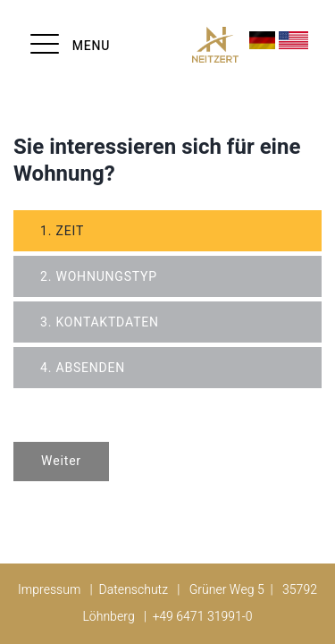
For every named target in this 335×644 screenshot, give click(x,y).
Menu (91, 46)
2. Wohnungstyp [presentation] (99, 277)
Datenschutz (134, 590)
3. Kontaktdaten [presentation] (100, 322)
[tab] (167, 231)
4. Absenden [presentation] (83, 368)
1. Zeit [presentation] (62, 231)
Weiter (61, 461)
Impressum (49, 590)
